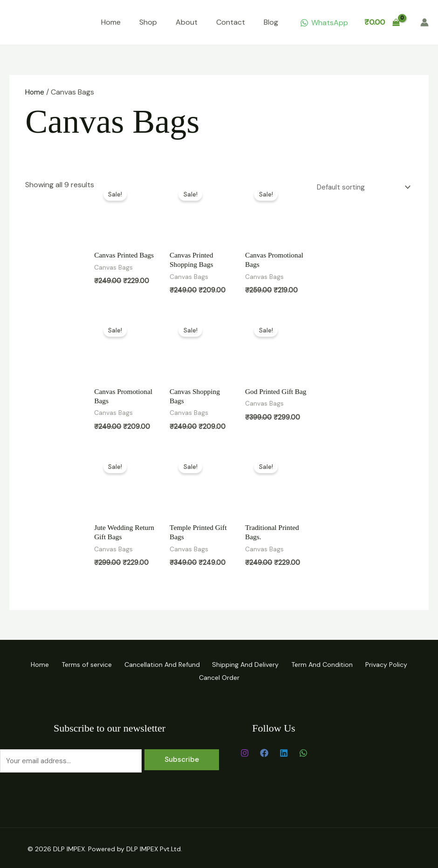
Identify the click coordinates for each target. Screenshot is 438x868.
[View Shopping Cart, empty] (382, 22)
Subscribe (182, 758)
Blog (271, 22)
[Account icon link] (424, 22)
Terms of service (77, 664)
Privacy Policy (402, 664)
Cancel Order (219, 676)
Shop (148, 22)
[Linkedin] (284, 751)
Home (111, 22)
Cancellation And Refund (159, 664)
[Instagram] (245, 751)
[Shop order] (360, 186)
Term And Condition (331, 664)
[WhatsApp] (324, 23)
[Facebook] (264, 751)
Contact (231, 22)
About (187, 22)
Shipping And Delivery (249, 664)
